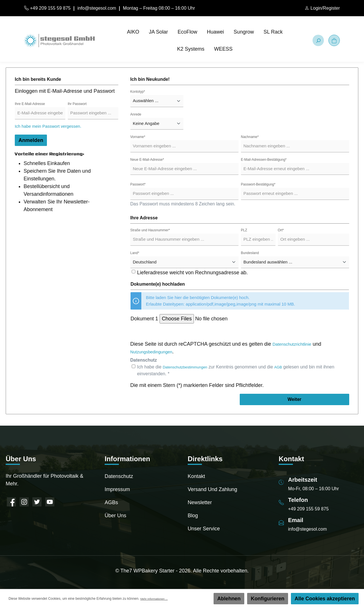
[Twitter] (37, 502)
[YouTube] (50, 502)
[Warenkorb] (334, 40)
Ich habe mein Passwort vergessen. (55, 126)
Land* (135, 253)
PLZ (244, 230)
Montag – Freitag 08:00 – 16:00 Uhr (159, 8)
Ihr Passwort (77, 104)
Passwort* (138, 184)
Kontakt (196, 476)
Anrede (136, 114)
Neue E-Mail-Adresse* (147, 160)
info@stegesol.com (97, 8)
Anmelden (31, 140)
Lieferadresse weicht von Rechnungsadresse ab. (192, 273)
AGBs (111, 502)
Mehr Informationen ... (157, 599)
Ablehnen (229, 599)
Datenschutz (119, 476)
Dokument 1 (144, 319)
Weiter (294, 399)
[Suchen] (318, 40)
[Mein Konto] (322, 8)
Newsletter (200, 502)
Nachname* (250, 137)
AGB (288, 367)
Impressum (117, 489)
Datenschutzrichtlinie (296, 344)
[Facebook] (11, 502)
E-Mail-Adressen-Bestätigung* (264, 160)
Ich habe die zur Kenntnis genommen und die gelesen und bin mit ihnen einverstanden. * (241, 370)
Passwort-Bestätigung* (258, 184)
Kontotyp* (138, 92)
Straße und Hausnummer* (150, 230)
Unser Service (204, 529)
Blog (193, 516)
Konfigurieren (268, 599)
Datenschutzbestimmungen (190, 367)
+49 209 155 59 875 (47, 8)
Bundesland (250, 253)
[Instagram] (24, 502)
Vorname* (138, 137)
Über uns (115, 516)
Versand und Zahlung (212, 489)
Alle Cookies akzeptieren (325, 599)
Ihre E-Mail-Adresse (30, 104)
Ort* (281, 230)
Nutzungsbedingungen (156, 352)
